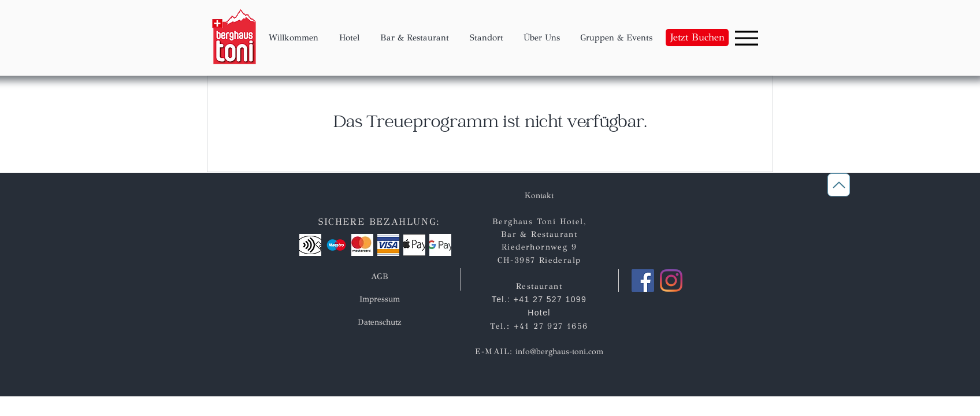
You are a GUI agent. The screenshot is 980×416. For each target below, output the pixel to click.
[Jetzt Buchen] (697, 38)
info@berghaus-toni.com (559, 352)
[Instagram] (671, 281)
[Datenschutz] (379, 322)
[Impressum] (379, 299)
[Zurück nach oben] (839, 185)
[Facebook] (643, 281)
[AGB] (379, 276)
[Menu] (747, 38)
